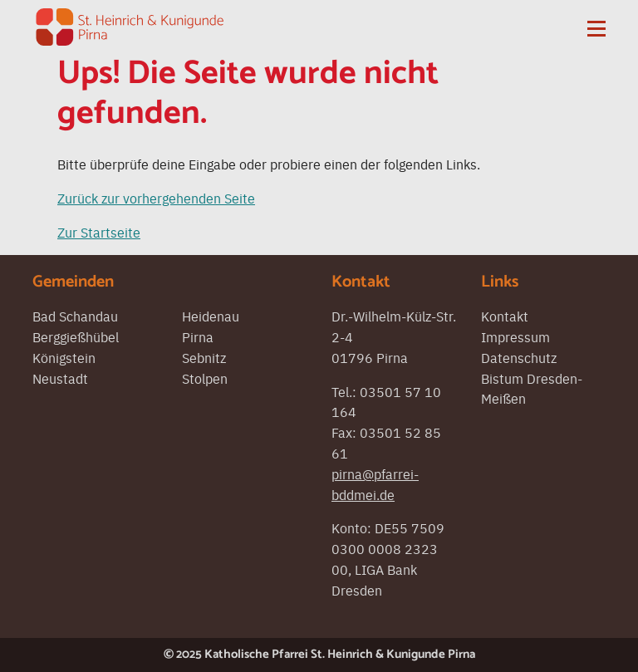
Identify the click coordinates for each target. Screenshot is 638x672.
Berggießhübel (76, 336)
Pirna (198, 336)
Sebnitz (204, 357)
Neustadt (60, 378)
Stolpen (205, 378)
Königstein (64, 357)
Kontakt (505, 316)
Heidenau (211, 316)
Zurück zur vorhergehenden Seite (156, 198)
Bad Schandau (75, 316)
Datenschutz (519, 357)
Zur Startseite (99, 232)
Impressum (515, 336)
